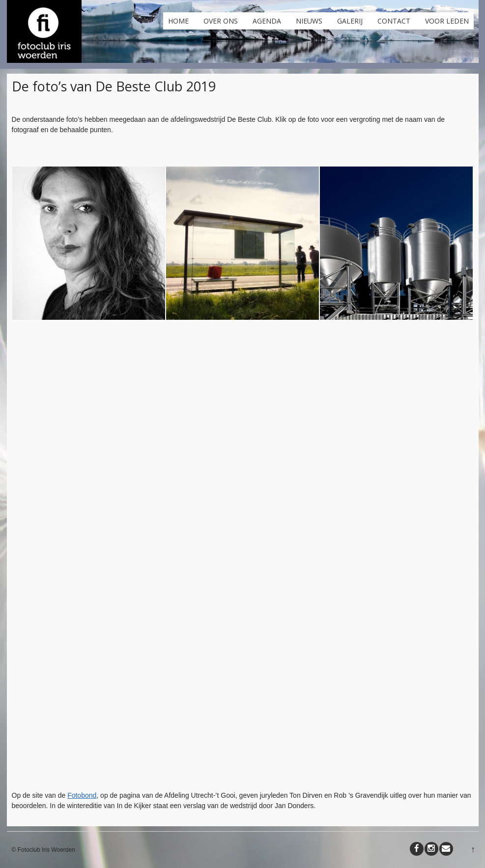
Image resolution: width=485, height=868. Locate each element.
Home (178, 21)
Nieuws (309, 21)
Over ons (221, 21)
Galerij (350, 21)
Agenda (267, 21)
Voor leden (447, 21)
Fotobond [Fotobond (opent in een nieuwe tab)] (82, 795)
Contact (394, 21)
